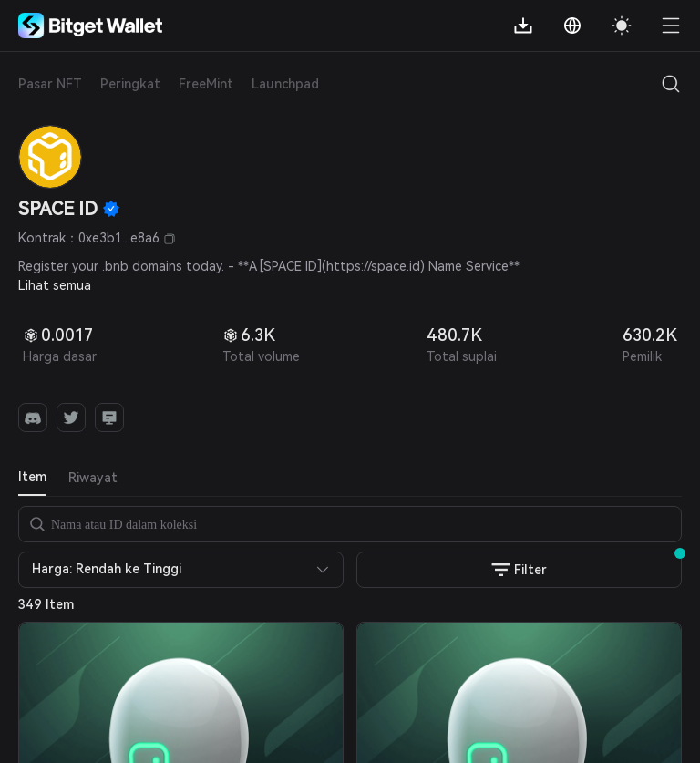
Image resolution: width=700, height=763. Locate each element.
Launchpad (285, 84)
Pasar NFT (50, 84)
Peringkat (130, 84)
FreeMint (206, 84)
